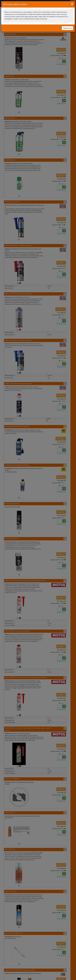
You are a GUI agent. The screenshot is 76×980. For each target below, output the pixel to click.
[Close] (72, 4)
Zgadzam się (67, 28)
